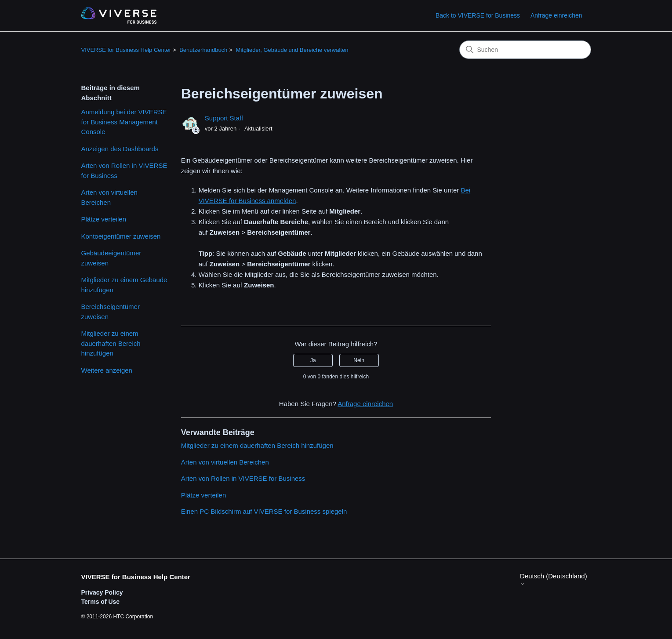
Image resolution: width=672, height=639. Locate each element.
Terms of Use (101, 602)
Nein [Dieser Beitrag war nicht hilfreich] (359, 360)
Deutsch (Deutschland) (554, 579)
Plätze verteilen (104, 219)
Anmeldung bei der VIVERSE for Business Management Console (124, 122)
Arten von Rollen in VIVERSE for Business (124, 171)
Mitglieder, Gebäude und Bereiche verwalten (292, 50)
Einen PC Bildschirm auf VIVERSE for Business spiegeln (264, 511)
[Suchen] (525, 50)
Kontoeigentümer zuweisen (121, 236)
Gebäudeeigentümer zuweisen (111, 258)
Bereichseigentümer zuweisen (111, 312)
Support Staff (224, 118)
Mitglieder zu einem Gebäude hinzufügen (124, 285)
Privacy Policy (102, 592)
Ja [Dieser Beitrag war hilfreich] (313, 360)
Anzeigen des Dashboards (120, 149)
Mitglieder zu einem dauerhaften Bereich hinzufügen (111, 343)
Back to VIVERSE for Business (478, 15)
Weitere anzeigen (107, 370)
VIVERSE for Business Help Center (126, 50)
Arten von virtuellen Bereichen (109, 197)
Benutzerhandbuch (203, 50)
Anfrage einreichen (556, 15)
